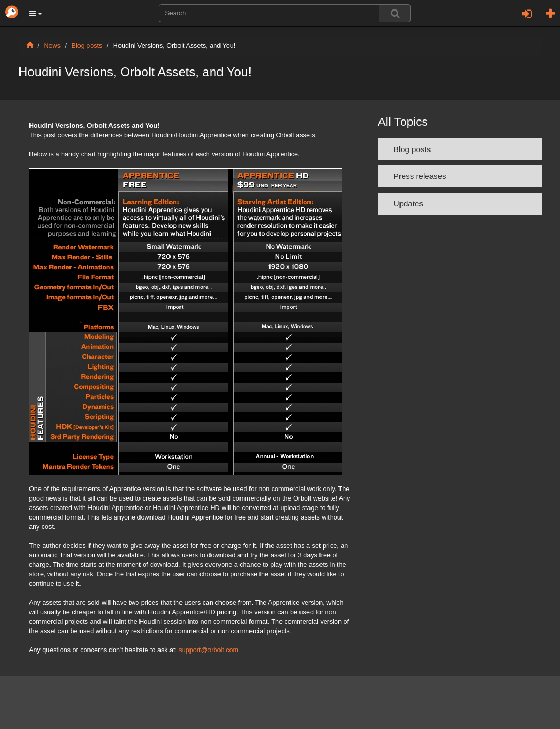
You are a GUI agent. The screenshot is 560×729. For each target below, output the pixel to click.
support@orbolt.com (209, 650)
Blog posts (87, 46)
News (53, 46)
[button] (36, 13)
